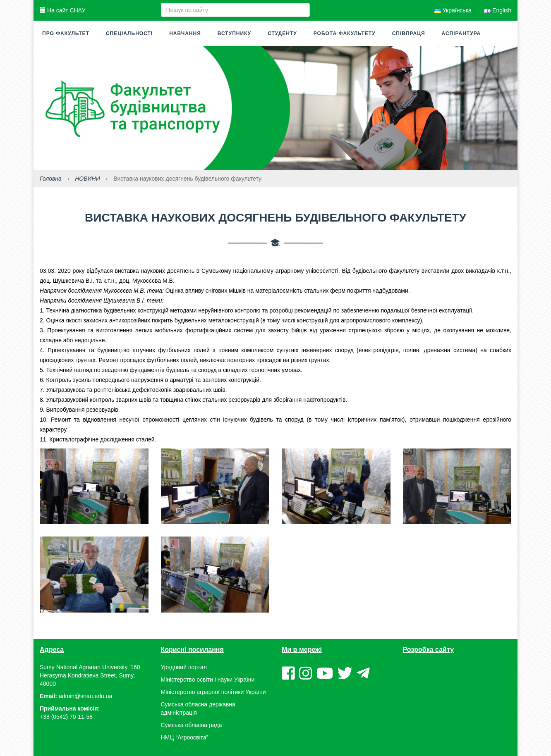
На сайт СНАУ (62, 10)
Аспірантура (461, 33)
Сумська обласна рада (192, 725)
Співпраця (409, 33)
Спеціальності (129, 33)
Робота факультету (345, 33)
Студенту (282, 33)
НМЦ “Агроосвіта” (185, 737)
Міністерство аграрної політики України (213, 692)
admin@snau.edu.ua (85, 696)
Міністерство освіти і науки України (208, 680)
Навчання (185, 33)
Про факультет (66, 33)
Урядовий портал (184, 667)
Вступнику (234, 33)
